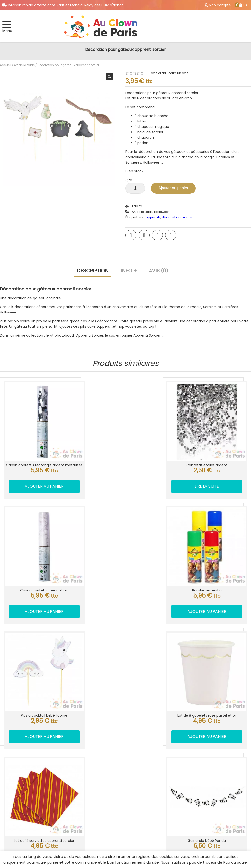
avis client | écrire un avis (168, 73)
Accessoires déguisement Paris (42, 806)
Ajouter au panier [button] (35, 473)
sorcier (188, 217)
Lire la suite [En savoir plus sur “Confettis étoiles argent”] (125, 468)
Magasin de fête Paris (33, 822)
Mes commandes (170, 806)
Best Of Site (240, 847)
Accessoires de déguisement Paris (186, 765)
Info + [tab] (129, 271)
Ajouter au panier (173, 188)
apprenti (153, 217)
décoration (171, 217)
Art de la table (24, 65)
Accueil (6, 65)
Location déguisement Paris (180, 742)
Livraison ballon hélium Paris (180, 749)
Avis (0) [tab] (158, 271)
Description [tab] (93, 271)
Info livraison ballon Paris (36, 798)
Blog (157, 822)
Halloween (162, 212)
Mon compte (166, 798)
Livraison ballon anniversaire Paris (185, 757)
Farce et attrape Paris (175, 773)
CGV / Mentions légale (175, 814)
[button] (109, 77)
